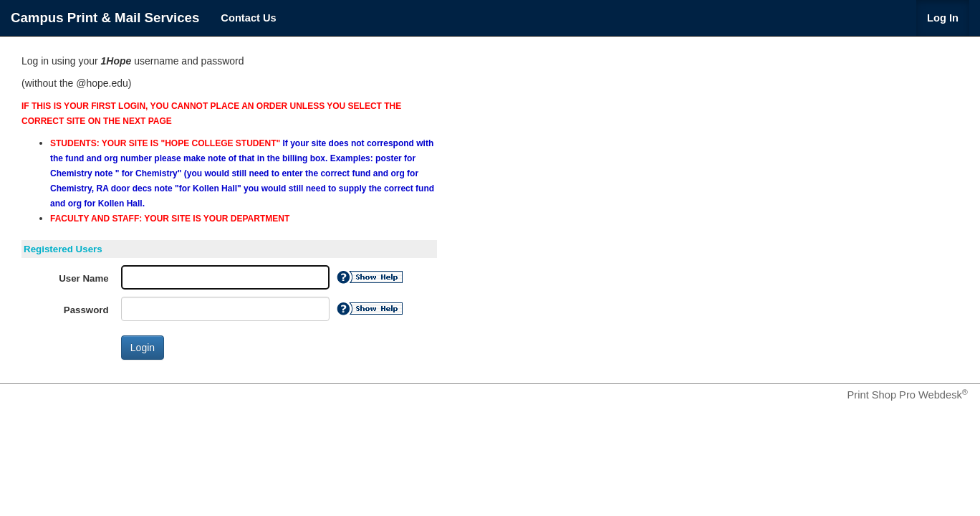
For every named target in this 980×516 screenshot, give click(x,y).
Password (86, 310)
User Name (83, 278)
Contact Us (248, 18)
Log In (943, 18)
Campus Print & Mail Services (105, 18)
